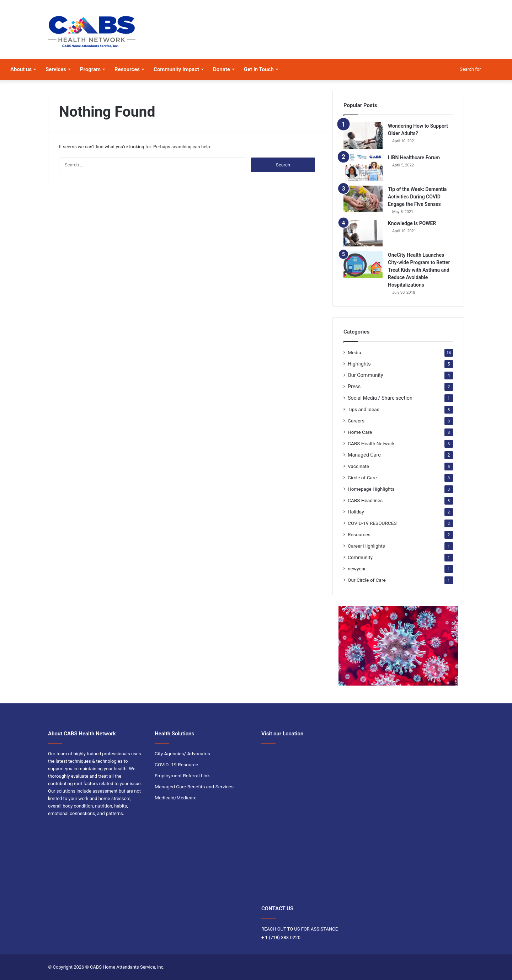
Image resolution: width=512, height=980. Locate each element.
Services (56, 69)
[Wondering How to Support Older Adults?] (363, 136)
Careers (356, 421)
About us (21, 69)
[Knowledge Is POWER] (363, 233)
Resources (127, 69)
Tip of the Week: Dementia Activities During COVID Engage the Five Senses (417, 197)
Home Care (360, 432)
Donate (222, 69)
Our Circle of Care (367, 580)
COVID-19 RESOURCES (372, 523)
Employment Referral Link (182, 776)
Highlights (359, 364)
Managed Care (364, 455)
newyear (357, 569)
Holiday (356, 512)
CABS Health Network (371, 443)
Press (354, 387)
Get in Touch (259, 69)
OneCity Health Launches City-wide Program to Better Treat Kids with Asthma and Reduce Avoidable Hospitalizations (419, 270)
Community (360, 557)
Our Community (366, 375)
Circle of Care (362, 478)
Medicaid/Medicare (176, 798)
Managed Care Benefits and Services (194, 787)
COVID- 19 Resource (176, 765)
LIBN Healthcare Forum (414, 158)
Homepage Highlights (371, 489)
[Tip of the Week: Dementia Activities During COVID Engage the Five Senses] (363, 199)
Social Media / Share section (380, 398)
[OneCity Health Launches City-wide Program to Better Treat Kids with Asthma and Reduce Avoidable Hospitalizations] (363, 265)
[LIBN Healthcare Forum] (363, 167)
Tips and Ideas (364, 409)
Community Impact (176, 69)
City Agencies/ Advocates (182, 753)
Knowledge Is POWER (412, 223)
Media (354, 352)
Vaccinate (358, 466)
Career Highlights (366, 546)
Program (90, 69)
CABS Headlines (365, 500)
